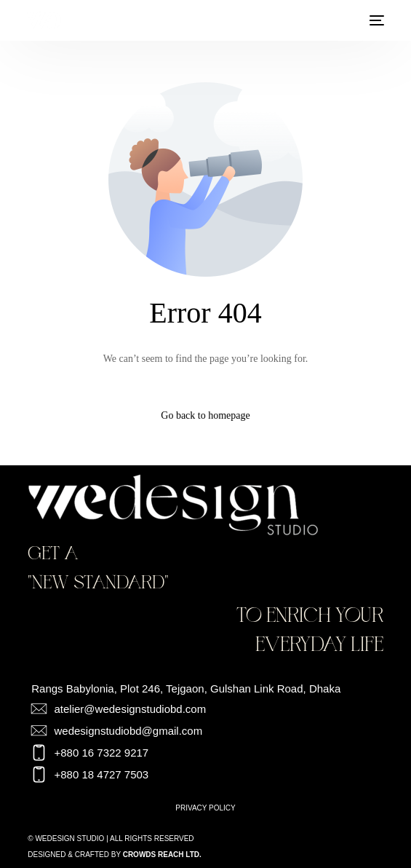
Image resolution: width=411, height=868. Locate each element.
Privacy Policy (205, 808)
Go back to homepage (205, 415)
